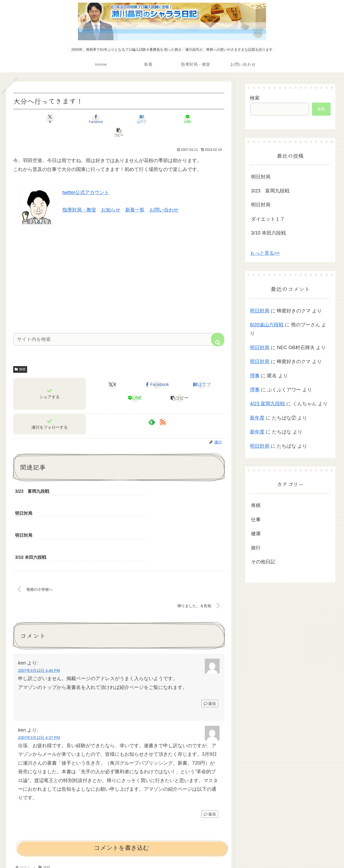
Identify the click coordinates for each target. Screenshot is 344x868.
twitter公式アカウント (86, 179)
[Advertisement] (119, 265)
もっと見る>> (265, 253)
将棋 (20, 356)
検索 (255, 98)
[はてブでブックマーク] (119, 119)
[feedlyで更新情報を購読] (152, 409)
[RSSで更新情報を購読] (163, 409)
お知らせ (111, 196)
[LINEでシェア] (154, 119)
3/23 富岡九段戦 (270, 191)
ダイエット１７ (268, 219)
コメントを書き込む (122, 791)
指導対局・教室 (79, 196)
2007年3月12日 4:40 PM (39, 614)
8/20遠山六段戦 (267, 325)
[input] (119, 326)
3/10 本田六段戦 (268, 233)
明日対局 (261, 177)
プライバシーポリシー (172, 851)
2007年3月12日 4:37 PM (39, 681)
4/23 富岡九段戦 (267, 404)
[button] (190, 119)
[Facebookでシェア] (83, 119)
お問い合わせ (164, 196)
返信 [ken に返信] (210, 647)
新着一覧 (135, 196)
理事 (255, 376)
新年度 (257, 418)
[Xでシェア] (48, 119)
